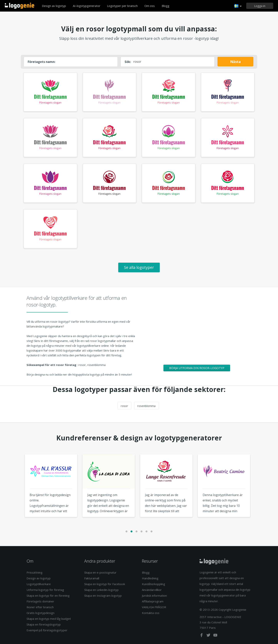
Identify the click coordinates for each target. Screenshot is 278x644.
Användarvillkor (152, 590)
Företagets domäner (40, 601)
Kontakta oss (151, 613)
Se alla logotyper (139, 267)
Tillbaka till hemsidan (20, 6)
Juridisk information (154, 596)
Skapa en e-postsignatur (100, 572)
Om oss (150, 6)
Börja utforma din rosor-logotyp (197, 368)
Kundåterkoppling (154, 584)
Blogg (166, 6)
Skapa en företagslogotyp (44, 624)
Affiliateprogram (153, 601)
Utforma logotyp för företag (45, 590)
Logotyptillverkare (39, 584)
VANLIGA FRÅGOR (154, 607)
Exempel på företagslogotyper (47, 630)
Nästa (235, 62)
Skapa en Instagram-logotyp (103, 596)
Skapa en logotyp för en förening (48, 596)
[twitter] (209, 636)
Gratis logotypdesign (40, 613)
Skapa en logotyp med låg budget (49, 619)
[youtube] (215, 636)
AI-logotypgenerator (87, 6)
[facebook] (202, 636)
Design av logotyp (54, 6)
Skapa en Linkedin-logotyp (101, 590)
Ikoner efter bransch (40, 607)
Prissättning (35, 572)
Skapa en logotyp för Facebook (105, 584)
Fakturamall (92, 578)
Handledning (150, 578)
